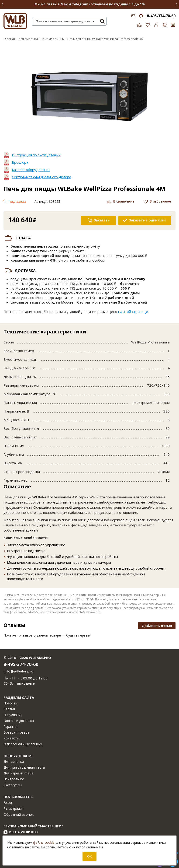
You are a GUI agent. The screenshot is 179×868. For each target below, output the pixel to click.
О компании (13, 715)
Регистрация (14, 808)
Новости (10, 703)
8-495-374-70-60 (161, 16)
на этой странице (133, 311)
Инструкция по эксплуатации (36, 155)
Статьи (9, 709)
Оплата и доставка (19, 721)
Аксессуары (13, 785)
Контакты (11, 738)
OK (89, 856)
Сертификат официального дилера (41, 177)
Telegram (80, 4)
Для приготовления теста (24, 767)
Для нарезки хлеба (18, 773)
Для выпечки (14, 761)
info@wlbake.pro (19, 671)
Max (64, 4)
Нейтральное (14, 779)
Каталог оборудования (31, 170)
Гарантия (11, 726)
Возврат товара (16, 732)
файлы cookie (44, 842)
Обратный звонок (19, 814)
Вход (8, 802)
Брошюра (20, 162)
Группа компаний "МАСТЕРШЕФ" (33, 826)
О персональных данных (23, 744)
